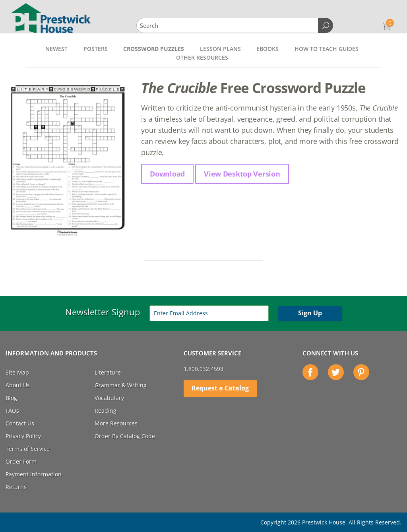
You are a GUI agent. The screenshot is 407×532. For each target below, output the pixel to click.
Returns (16, 487)
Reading (106, 411)
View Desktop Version (242, 174)
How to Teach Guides (327, 49)
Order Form (21, 461)
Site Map (17, 372)
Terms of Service (28, 449)
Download (167, 174)
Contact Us (20, 423)
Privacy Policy (23, 436)
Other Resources (202, 57)
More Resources (116, 423)
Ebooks (267, 49)
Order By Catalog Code (125, 436)
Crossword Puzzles (154, 49)
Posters (96, 49)
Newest (56, 49)
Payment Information (34, 474)
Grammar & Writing (121, 385)
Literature (108, 372)
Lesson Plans (220, 49)
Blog (11, 398)
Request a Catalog (220, 388)
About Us (18, 385)
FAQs (12, 411)
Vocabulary (109, 398)
